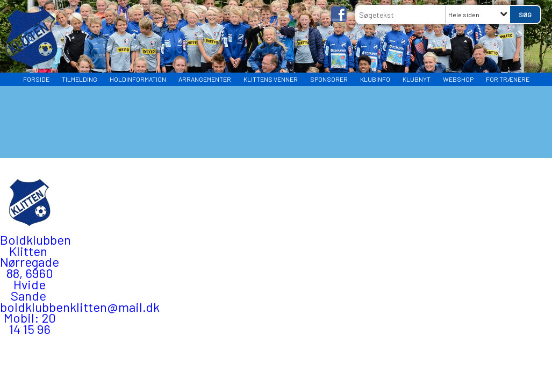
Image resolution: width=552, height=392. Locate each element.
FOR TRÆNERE (508, 79)
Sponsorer (329, 79)
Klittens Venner (271, 79)
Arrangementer (205, 79)
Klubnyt (417, 79)
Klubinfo (375, 79)
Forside (36, 79)
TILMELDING (80, 79)
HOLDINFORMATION (138, 79)
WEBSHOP (458, 79)
